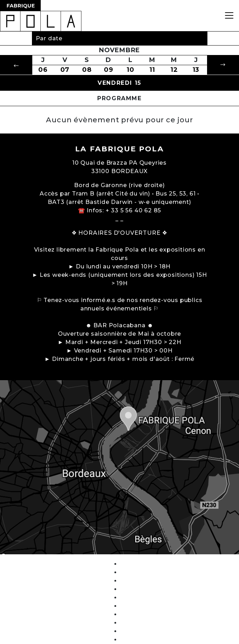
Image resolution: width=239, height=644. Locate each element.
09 (109, 70)
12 (174, 70)
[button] (16, 65)
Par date (49, 38)
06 (43, 70)
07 (65, 70)
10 (131, 70)
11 (152, 70)
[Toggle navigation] (229, 16)
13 (196, 70)
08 (87, 70)
